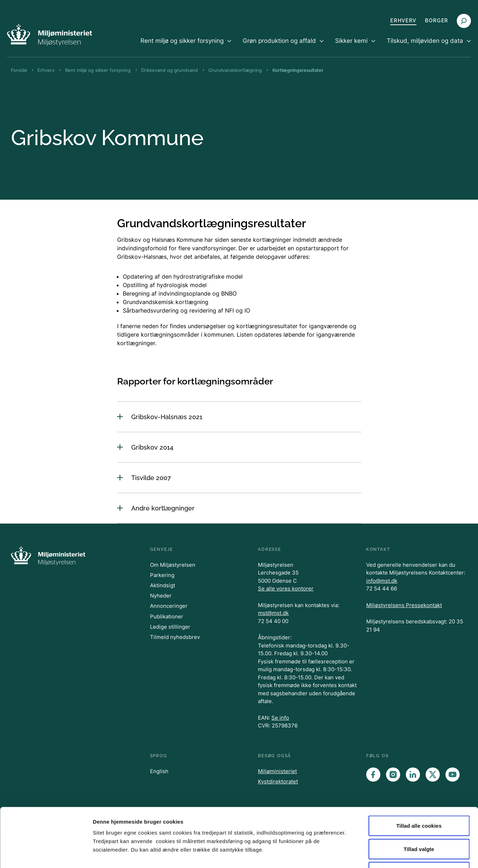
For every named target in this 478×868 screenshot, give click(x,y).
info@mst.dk (382, 581)
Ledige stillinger (170, 627)
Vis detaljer (368, 854)
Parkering (162, 575)
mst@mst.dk (273, 613)
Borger (437, 21)
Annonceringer (169, 606)
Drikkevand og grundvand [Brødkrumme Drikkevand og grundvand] (169, 70)
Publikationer (167, 616)
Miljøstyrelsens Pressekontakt (404, 605)
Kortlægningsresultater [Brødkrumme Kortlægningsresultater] (298, 70)
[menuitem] (186, 47)
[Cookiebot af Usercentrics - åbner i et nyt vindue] (46, 854)
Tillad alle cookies (419, 775)
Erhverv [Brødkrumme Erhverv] (46, 70)
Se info (280, 718)
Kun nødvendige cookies (419, 821)
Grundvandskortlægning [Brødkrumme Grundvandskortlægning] (235, 70)
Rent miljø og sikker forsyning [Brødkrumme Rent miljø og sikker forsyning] (98, 70)
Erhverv (403, 21)
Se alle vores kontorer (286, 589)
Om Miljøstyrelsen (173, 565)
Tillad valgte (419, 798)
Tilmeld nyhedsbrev (175, 637)
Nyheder (161, 596)
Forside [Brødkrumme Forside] (19, 70)
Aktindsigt (163, 585)
